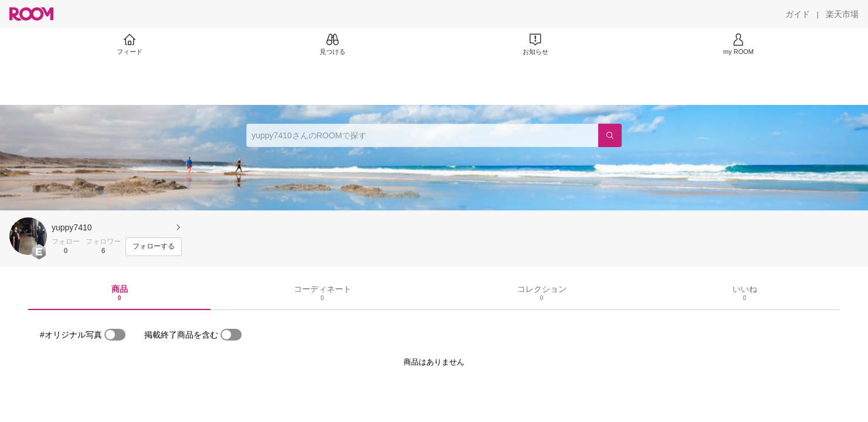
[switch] (115, 335)
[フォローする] (154, 247)
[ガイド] (798, 14)
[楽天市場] (842, 14)
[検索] (610, 135)
